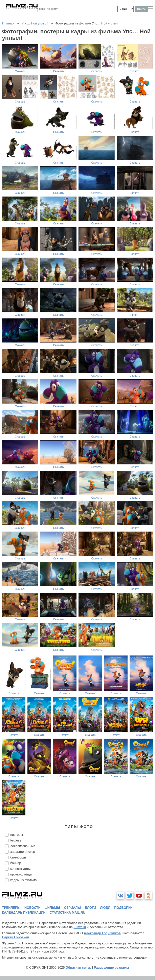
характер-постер (23, 852)
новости (32, 908)
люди (105, 908)
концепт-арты (20, 869)
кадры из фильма (24, 880)
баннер (16, 863)
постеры (17, 835)
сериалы (72, 908)
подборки (123, 908)
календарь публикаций (24, 913)
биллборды (19, 857)
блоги (90, 908)
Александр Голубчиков (102, 933)
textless (16, 840)
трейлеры (11, 908)
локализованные (23, 846)
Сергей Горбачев (16, 937)
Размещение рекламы (112, 968)
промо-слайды (21, 874)
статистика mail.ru (68, 913)
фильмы (52, 908)
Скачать (20, 71)
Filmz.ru (80, 927)
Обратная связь (78, 968)
